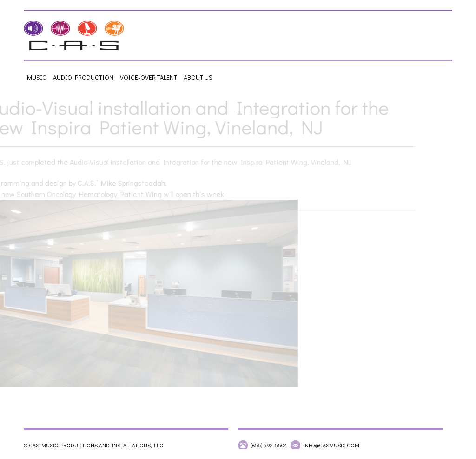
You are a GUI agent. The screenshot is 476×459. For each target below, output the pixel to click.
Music (37, 77)
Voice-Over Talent (149, 77)
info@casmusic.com (331, 445)
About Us (198, 77)
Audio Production (83, 77)
